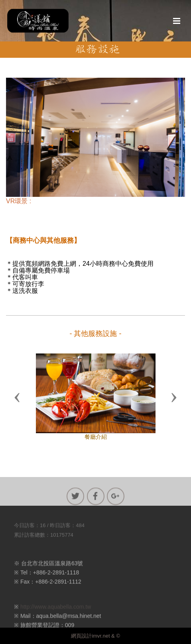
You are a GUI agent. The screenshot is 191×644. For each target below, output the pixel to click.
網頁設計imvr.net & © (95, 636)
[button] (17, 397)
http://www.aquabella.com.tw (56, 611)
